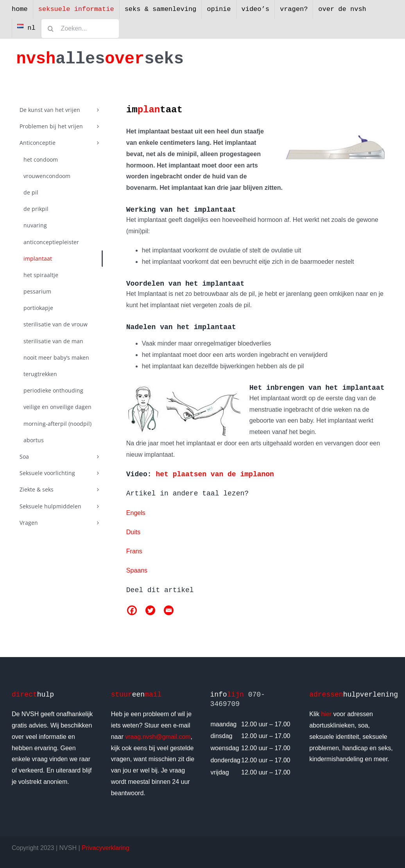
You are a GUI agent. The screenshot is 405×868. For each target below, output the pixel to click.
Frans (134, 551)
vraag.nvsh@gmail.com (158, 737)
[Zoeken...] (80, 29)
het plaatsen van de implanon (215, 474)
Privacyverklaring (106, 848)
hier (326, 714)
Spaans (137, 570)
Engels (136, 513)
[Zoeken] (51, 29)
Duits (133, 532)
